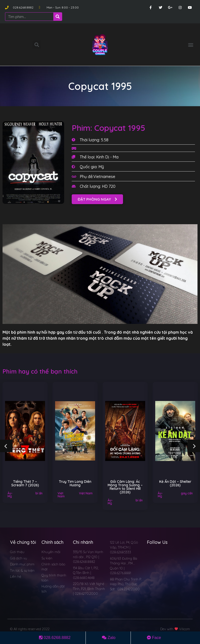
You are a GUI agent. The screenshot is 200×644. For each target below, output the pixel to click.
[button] (191, 45)
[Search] (58, 17)
